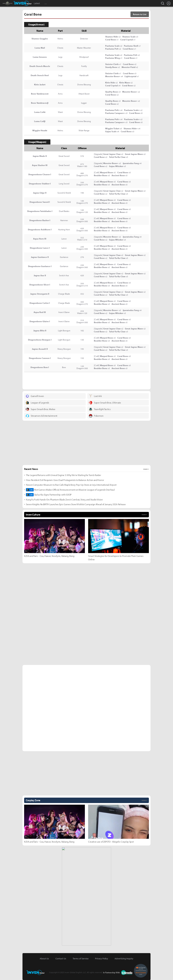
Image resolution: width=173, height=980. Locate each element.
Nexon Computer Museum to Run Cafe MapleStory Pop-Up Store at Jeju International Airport (71, 485)
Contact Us (61, 959)
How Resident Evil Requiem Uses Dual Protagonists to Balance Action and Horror (65, 480)
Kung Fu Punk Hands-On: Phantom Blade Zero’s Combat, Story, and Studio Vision (64, 500)
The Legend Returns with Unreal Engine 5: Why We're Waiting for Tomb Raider (63, 475)
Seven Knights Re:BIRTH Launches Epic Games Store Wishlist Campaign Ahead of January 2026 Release (76, 504)
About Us (44, 959)
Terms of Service (81, 959)
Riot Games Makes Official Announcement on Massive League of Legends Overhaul (70, 490)
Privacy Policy (102, 959)
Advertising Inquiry (124, 959)
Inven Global (23, 3)
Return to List (140, 14)
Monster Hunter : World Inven (13, 3)
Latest (37, 3)
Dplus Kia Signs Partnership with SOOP (49, 495)
